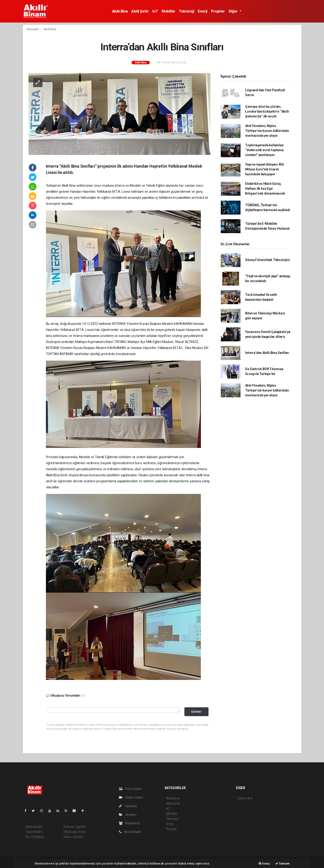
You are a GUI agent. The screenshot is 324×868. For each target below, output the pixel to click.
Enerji (203, 11)
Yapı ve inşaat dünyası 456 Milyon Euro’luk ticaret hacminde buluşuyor (264, 169)
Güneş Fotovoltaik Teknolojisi (267, 260)
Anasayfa (33, 29)
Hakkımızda (34, 827)
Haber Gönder (73, 837)
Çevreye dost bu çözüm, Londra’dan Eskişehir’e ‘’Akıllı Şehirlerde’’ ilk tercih (267, 111)
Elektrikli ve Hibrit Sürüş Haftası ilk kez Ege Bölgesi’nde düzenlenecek (265, 189)
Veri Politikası (35, 837)
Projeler (218, 11)
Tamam (282, 863)
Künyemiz (130, 823)
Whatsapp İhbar (75, 832)
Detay (264, 863)
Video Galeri (131, 797)
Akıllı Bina (120, 11)
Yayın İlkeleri (34, 832)
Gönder (196, 712)
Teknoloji (186, 11)
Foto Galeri (131, 789)
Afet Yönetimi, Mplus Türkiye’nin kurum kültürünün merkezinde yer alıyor (267, 131)
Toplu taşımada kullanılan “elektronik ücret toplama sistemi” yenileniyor (264, 150)
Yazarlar (128, 806)
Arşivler (128, 815)
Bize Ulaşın (130, 832)
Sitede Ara (245, 798)
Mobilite (168, 11)
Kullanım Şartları (75, 827)
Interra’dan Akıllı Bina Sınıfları (267, 353)
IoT (155, 11)
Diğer (234, 11)
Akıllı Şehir (140, 11)
